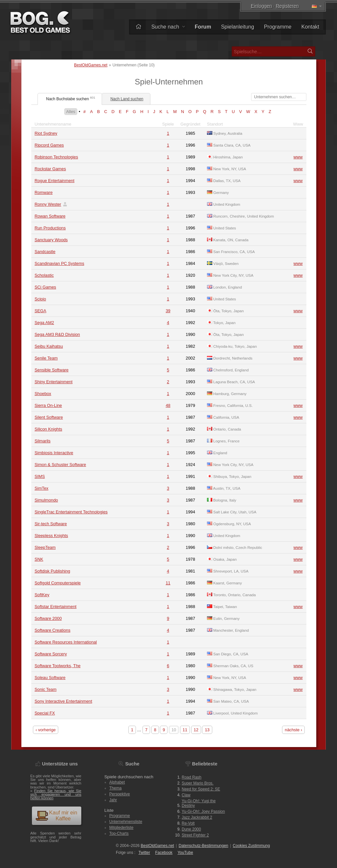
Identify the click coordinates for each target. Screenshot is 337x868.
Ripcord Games (49, 145)
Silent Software (49, 417)
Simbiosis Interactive (54, 453)
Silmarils (42, 441)
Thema (115, 788)
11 (168, 583)
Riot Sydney (46, 133)
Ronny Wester (48, 204)
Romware (44, 192)
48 (168, 405)
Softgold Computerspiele (58, 583)
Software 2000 (48, 618)
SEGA (40, 311)
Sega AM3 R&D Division (57, 334)
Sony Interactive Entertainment (63, 701)
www (298, 157)
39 (168, 311)
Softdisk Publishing (52, 571)
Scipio (40, 299)
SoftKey (42, 595)
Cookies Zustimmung (251, 846)
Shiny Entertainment (53, 382)
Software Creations (52, 630)
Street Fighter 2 (195, 835)
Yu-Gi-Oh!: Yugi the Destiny (199, 803)
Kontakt (310, 27)
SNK (39, 559)
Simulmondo (46, 500)
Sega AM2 (44, 323)
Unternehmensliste (126, 822)
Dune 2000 (191, 829)
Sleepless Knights (51, 536)
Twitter (144, 853)
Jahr (113, 800)
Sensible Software (52, 370)
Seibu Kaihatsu (49, 346)
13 (207, 730)
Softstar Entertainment (55, 607)
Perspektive (120, 794)
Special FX (45, 713)
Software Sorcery (51, 654)
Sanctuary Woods (51, 240)
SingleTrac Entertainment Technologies (71, 512)
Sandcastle (45, 252)
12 (196, 730)
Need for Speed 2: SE (201, 789)
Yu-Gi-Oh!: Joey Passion (203, 811)
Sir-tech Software (51, 524)
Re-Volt (188, 823)
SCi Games (45, 287)
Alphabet (117, 782)
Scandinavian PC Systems (59, 263)
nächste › (293, 730)
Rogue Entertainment (54, 181)
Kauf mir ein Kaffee (56, 816)
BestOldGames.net (91, 65)
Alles (71, 112)
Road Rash (192, 777)
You (185, 853)
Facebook (164, 853)
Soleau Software (50, 678)
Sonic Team (46, 689)
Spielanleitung (238, 27)
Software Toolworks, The (58, 666)
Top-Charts (119, 833)
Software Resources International (66, 642)
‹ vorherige (46, 730)
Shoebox (43, 394)
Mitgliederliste (121, 828)
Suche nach (168, 27)
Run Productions (50, 228)
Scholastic (44, 275)
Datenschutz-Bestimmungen (204, 846)
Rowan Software (50, 216)
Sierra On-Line (48, 405)
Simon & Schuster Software (60, 465)
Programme (278, 27)
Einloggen (261, 6)
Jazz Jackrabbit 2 (197, 817)
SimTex (41, 488)
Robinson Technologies (56, 157)
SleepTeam (45, 547)
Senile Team (46, 358)
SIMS (40, 476)
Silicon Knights (48, 429)
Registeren (287, 6)
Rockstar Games (50, 169)
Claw (186, 795)
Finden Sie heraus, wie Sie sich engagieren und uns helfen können (56, 794)
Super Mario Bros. (198, 783)
